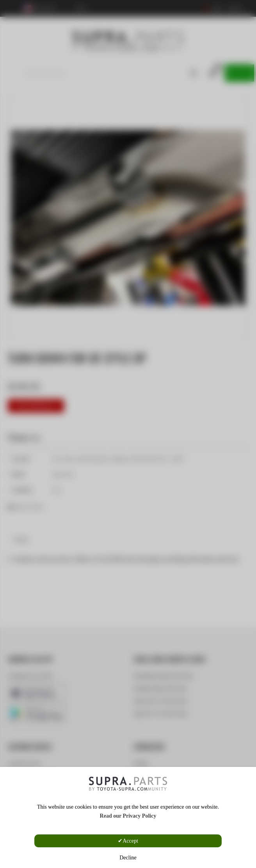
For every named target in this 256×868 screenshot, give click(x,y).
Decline (128, 858)
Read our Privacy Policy (128, 816)
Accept (130, 841)
